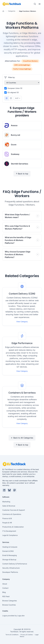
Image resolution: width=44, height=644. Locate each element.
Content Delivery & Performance (15, 564)
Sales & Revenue (9, 506)
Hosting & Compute (10, 547)
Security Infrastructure (11, 568)
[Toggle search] (35, 4)
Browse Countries (9, 605)
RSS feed (6, 596)
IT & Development (9, 531)
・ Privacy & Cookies (26, 635)
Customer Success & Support (14, 510)
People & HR (7, 523)
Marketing (6, 502)
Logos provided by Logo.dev (13, 616)
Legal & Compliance (10, 535)
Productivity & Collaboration (13, 527)
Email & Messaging (10, 555)
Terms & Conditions (12, 635)
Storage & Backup (9, 560)
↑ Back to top (22, 174)
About (5, 584)
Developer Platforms (10, 572)
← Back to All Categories (22, 438)
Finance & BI (7, 518)
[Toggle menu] (40, 4)
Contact (5, 588)
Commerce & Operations (12, 514)
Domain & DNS (8, 551)
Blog (4, 592)
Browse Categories (10, 601)
